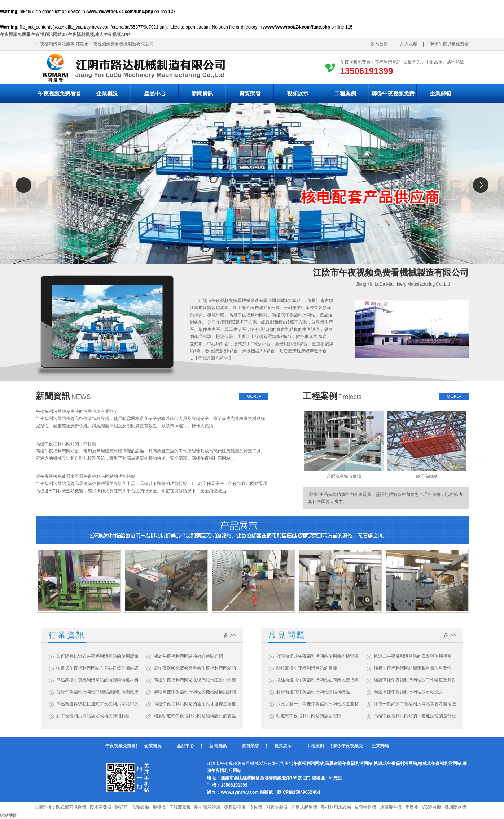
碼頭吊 (122, 807)
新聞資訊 (202, 93)
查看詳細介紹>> (213, 358)
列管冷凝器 (277, 807)
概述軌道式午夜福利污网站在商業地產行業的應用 (317, 680)
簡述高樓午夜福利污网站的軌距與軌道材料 (97, 680)
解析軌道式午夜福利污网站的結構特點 (313, 692)
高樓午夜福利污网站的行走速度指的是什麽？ (415, 716)
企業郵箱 (441, 93)
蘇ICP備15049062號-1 (299, 792)
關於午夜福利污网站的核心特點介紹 (188, 656)
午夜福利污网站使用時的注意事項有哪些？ (77, 411)
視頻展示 (298, 93)
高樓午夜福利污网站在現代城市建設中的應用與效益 (195, 680)
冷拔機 (256, 807)
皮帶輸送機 (365, 807)
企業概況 (107, 93)
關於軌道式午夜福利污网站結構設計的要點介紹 (195, 716)
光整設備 (140, 807)
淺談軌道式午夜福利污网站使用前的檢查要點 (317, 656)
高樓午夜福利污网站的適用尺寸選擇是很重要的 (195, 704)
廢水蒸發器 (101, 807)
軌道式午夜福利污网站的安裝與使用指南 (413, 656)
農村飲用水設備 (336, 807)
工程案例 (345, 93)
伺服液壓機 (180, 807)
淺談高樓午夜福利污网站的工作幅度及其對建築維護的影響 (415, 680)
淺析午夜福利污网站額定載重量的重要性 (413, 668)
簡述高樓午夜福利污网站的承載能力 (408, 692)
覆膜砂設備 (235, 807)
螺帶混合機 (391, 807)
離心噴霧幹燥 (207, 807)
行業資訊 (67, 635)
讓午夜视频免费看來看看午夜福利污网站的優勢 (195, 668)
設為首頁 (381, 44)
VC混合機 (431, 807)
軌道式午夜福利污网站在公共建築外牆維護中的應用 (97, 668)
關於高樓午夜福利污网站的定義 (307, 668)
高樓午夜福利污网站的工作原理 (66, 444)
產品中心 (155, 93)
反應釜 (412, 807)
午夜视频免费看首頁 (60, 97)
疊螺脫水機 (455, 807)
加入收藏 (407, 44)
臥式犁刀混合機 (71, 807)
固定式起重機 (304, 807)
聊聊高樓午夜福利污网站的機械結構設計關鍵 (195, 692)
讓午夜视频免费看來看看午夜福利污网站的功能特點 (86, 476)
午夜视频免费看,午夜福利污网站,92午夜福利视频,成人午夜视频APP (65, 35)
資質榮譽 (250, 93)
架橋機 (159, 807)
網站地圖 (9, 815)
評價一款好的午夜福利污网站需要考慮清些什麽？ (415, 704)
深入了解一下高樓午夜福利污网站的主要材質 (317, 704)
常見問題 (287, 635)
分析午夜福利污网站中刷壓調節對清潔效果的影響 (97, 692)
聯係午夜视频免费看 (451, 44)
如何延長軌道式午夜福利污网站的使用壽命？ (97, 656)
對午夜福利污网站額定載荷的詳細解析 (93, 716)
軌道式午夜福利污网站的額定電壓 (309, 716)
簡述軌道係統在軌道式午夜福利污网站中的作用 (97, 704)
